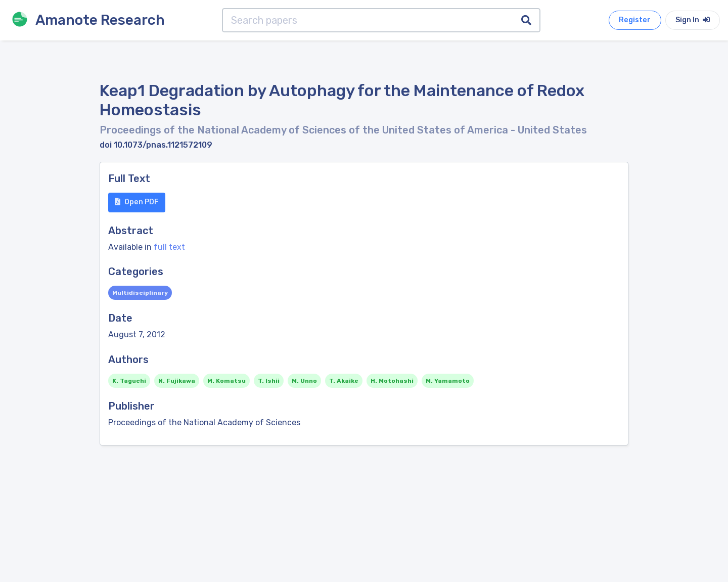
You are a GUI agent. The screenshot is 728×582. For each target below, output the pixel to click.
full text (169, 247)
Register (635, 20)
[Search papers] (368, 20)
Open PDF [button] (137, 202)
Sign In (693, 20)
